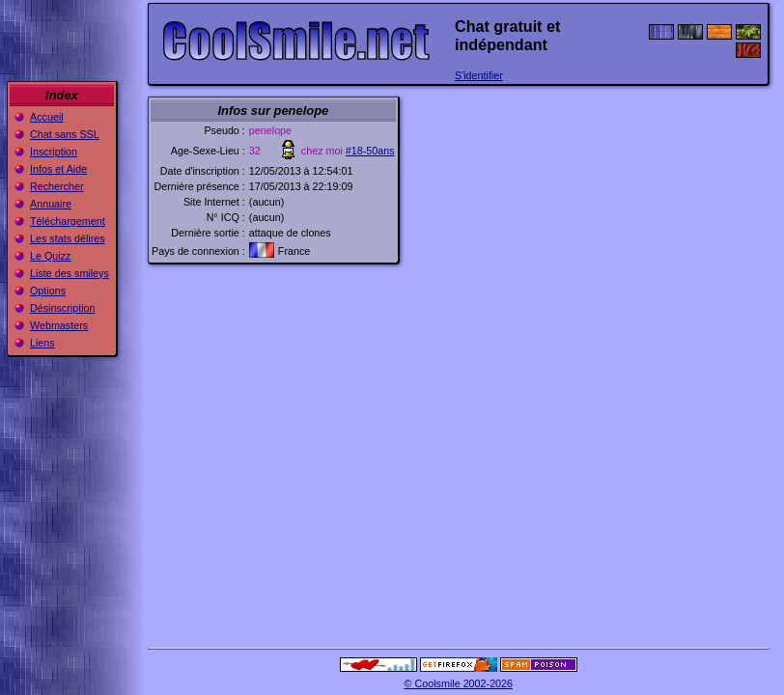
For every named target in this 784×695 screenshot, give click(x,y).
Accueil (47, 117)
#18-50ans (370, 151)
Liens (42, 343)
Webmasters (59, 325)
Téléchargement (68, 221)
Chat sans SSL (65, 134)
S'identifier (479, 75)
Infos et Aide (58, 169)
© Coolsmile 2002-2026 (459, 683)
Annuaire (51, 204)
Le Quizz (50, 256)
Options (48, 291)
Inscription (54, 152)
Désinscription (63, 308)
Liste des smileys (70, 273)
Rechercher (57, 186)
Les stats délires (68, 238)
